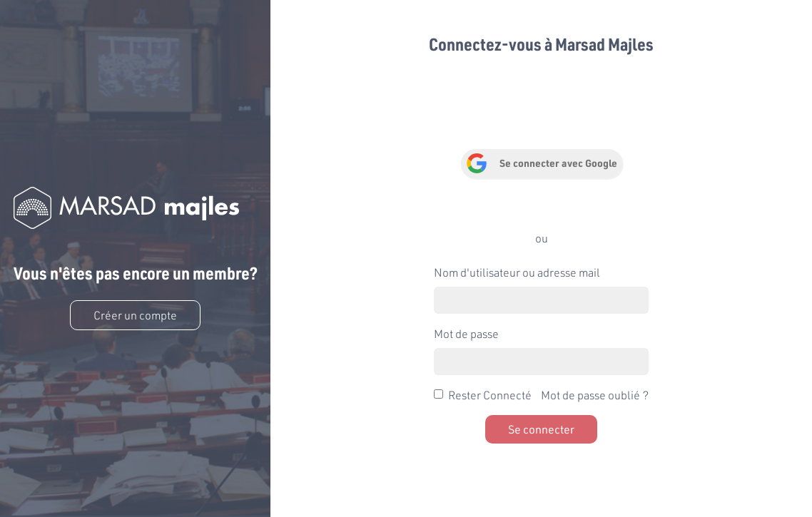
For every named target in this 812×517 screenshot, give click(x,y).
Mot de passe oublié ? (595, 395)
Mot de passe (466, 333)
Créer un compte (135, 315)
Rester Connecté (490, 395)
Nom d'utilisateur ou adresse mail (517, 272)
